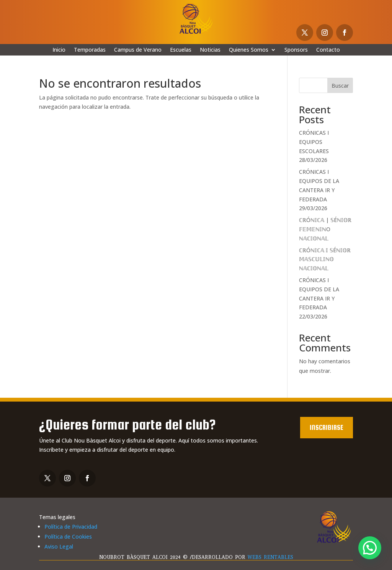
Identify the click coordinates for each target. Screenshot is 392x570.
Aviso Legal (59, 546)
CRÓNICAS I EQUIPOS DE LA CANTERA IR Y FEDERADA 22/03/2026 (319, 298)
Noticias (210, 50)
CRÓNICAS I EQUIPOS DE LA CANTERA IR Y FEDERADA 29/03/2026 (319, 190)
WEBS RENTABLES (270, 557)
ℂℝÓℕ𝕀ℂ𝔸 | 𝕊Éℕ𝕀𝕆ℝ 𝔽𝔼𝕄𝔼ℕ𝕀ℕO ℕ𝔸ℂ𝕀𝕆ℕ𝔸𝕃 (325, 229)
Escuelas (181, 50)
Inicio (59, 50)
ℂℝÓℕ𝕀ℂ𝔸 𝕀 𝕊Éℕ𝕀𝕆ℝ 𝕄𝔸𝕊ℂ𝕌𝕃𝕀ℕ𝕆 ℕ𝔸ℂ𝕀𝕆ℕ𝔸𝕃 (325, 259)
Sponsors (296, 50)
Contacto (328, 50)
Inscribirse (327, 427)
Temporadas (90, 50)
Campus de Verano (138, 50)
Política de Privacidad (71, 527)
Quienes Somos (249, 50)
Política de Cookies (68, 537)
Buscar (340, 86)
